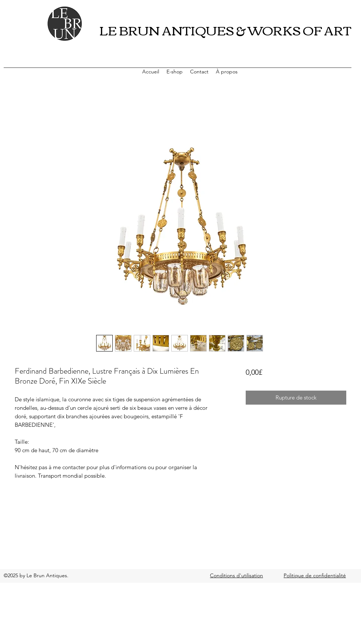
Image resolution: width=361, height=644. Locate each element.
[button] (175, 72)
